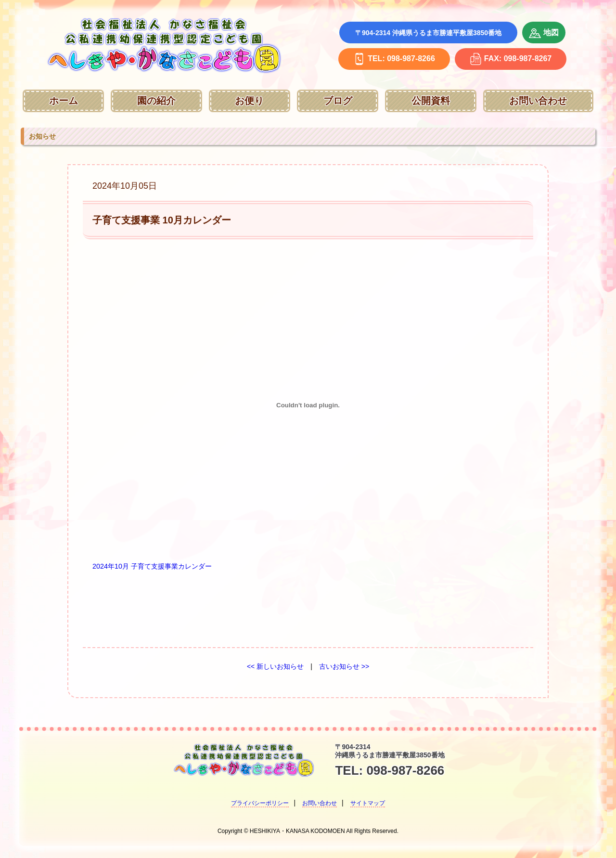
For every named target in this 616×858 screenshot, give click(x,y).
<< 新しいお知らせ (275, 666)
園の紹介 (156, 101)
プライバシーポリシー (260, 803)
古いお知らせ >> (344, 666)
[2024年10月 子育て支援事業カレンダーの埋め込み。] (308, 405)
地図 (544, 33)
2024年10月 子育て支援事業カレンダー (152, 566)
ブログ (338, 101)
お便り (249, 101)
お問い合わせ (538, 101)
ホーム (64, 101)
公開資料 (431, 101)
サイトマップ (368, 803)
